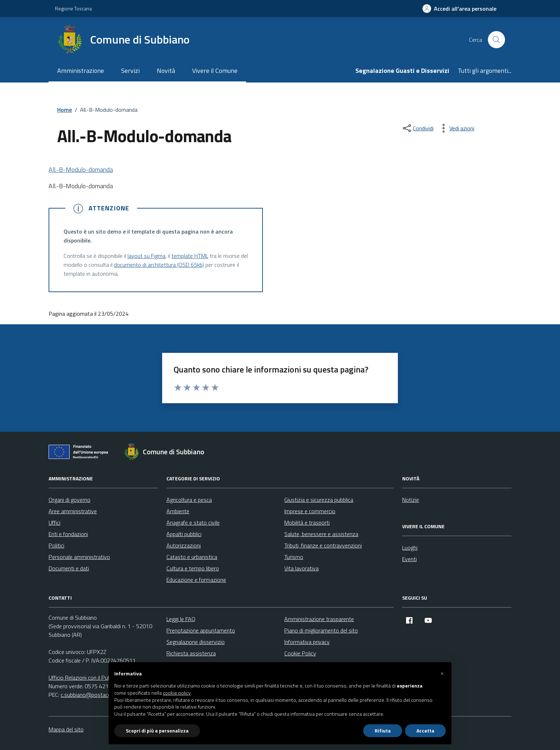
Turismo (294, 557)
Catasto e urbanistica (192, 557)
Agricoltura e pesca (189, 500)
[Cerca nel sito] (496, 40)
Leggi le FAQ (181, 619)
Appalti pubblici (184, 534)
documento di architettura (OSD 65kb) (159, 265)
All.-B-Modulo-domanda (81, 169)
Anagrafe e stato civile (193, 522)
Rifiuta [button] (383, 731)
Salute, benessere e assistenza (321, 534)
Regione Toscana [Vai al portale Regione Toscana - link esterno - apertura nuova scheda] (73, 8)
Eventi (409, 559)
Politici (56, 545)
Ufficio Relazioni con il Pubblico (85, 677)
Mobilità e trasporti (307, 522)
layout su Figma (146, 256)
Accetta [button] (425, 731)
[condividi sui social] (417, 128)
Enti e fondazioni (68, 534)
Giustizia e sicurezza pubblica (319, 500)
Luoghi (410, 547)
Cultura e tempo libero (193, 568)
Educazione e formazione (196, 580)
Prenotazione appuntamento (201, 630)
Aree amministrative (73, 511)
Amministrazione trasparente (319, 619)
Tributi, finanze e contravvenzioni (323, 545)
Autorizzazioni (184, 545)
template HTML (190, 256)
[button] (442, 674)
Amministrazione (81, 71)
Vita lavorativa (301, 568)
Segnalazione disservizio (196, 642)
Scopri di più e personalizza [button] (157, 731)
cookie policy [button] (177, 693)
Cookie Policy (300, 653)
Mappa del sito (66, 729)
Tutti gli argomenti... (485, 71)
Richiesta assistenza (191, 653)
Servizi (130, 71)
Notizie (411, 500)
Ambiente (178, 511)
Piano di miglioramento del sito (321, 630)
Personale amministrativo (79, 557)
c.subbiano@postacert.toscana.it (100, 695)
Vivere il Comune (215, 71)
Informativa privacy (307, 642)
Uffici (54, 522)
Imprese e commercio (310, 511)
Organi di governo (69, 500)
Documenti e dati (69, 568)
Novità (166, 71)
